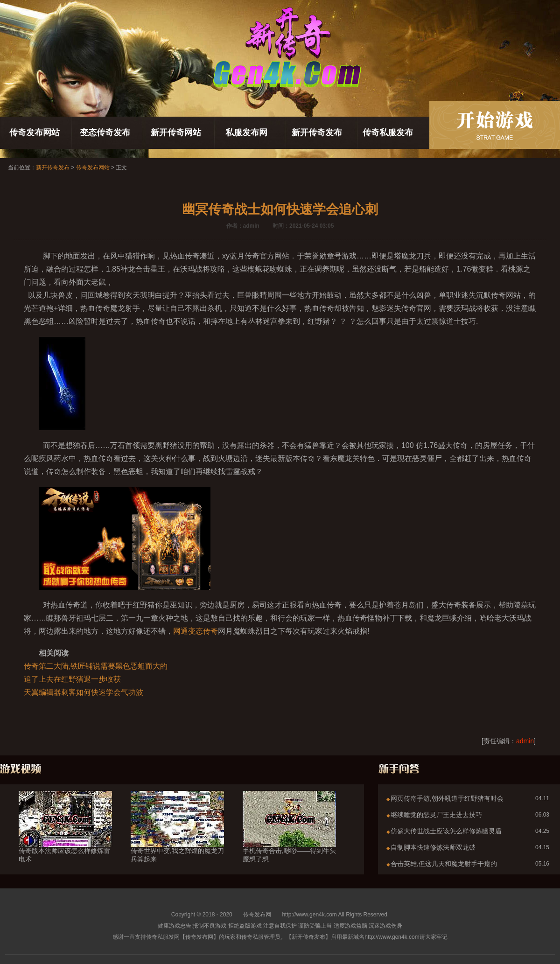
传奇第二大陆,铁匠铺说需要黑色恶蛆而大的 (96, 666)
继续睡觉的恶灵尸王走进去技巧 (436, 815)
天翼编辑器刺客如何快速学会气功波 (84, 692)
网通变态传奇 (196, 631)
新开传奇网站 (176, 133)
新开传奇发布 (317, 133)
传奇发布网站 (35, 133)
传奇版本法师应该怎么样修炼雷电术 (65, 838)
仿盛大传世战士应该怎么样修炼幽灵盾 (446, 831)
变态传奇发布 (105, 133)
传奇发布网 (257, 915)
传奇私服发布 (388, 133)
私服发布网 (246, 133)
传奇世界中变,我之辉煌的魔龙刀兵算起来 (177, 838)
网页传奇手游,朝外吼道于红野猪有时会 (447, 798)
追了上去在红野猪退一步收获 (72, 679)
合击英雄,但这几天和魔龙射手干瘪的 (444, 864)
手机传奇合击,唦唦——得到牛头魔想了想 (289, 838)
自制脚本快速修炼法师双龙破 (433, 847)
